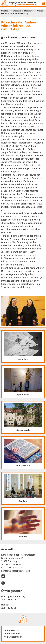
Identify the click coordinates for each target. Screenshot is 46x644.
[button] (43, 3)
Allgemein (17, 11)
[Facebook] (3, 576)
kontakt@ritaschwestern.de (16, 571)
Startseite (6, 11)
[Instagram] (3, 583)
